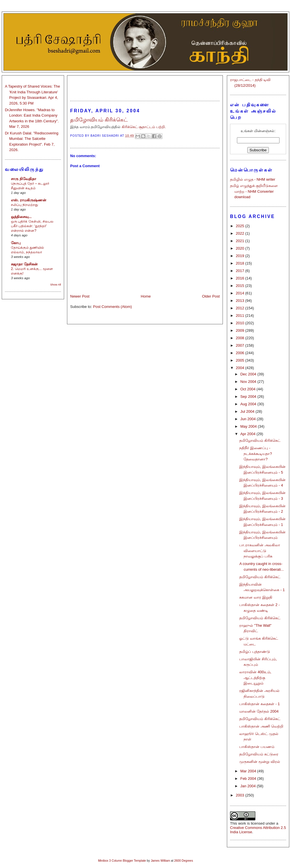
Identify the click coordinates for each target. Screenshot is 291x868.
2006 (241, 353)
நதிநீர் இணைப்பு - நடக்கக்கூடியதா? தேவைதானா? (255, 454)
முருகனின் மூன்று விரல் (260, 762)
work (242, 823)
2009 (241, 330)
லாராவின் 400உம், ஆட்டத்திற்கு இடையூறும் (255, 678)
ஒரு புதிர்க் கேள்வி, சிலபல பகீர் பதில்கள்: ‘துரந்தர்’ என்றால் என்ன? (32, 226)
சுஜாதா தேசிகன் (24, 264)
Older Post (211, 296)
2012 (241, 308)
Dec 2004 (249, 374)
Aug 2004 (249, 404)
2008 (241, 338)
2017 (241, 271)
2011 (241, 316)
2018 (241, 263)
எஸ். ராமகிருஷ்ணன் (29, 200)
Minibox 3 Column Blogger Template (122, 861)
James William (160, 861)
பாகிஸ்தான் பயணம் (257, 747)
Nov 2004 (249, 382)
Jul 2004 (248, 411)
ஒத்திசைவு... (21, 217)
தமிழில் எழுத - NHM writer (253, 179)
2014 (241, 293)
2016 (241, 278)
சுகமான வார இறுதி (256, 597)
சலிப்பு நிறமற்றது (24, 205)
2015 (241, 286)
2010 (241, 323)
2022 (241, 233)
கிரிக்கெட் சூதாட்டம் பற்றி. (144, 127)
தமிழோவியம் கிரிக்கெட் (260, 440)
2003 (241, 795)
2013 (241, 301)
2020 (241, 248)
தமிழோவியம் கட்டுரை (259, 754)
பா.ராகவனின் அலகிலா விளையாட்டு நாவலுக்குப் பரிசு (260, 551)
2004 (241, 368)
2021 (241, 241)
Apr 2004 (248, 434)
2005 (241, 360)
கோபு (16, 243)
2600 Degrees (184, 861)
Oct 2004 (248, 389)
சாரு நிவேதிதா (24, 179)
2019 (241, 256)
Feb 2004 (249, 779)
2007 (241, 345)
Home (146, 296)
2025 (241, 226)
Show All (56, 284)
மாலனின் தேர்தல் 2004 (259, 711)
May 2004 (249, 426)
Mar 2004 (249, 771)
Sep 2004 (249, 397)
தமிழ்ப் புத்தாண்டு (255, 652)
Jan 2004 (249, 786)
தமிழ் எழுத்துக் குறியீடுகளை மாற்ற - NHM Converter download (254, 191)
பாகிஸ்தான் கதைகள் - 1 (259, 704)
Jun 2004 (249, 419)
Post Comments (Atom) (113, 307)
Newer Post (80, 296)
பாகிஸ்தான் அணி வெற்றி (261, 726)
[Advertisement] (145, 86)
